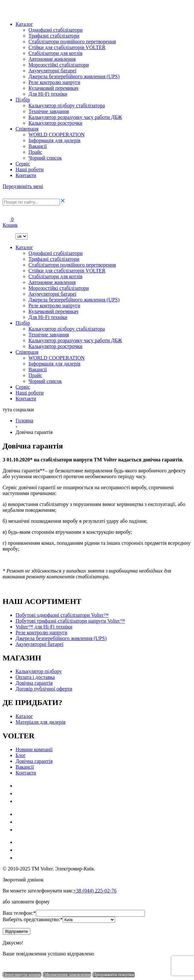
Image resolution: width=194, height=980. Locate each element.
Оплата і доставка (35, 677)
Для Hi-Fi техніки (48, 94)
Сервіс (23, 164)
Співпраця (27, 129)
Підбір (23, 100)
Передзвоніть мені (23, 186)
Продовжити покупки (113, 975)
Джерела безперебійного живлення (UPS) (74, 76)
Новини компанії (34, 749)
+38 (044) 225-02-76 (95, 891)
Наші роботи (30, 169)
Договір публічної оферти (44, 689)
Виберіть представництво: (33, 919)
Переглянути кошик (22, 975)
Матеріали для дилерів (41, 722)
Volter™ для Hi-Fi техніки (44, 627)
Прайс (35, 152)
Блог (21, 755)
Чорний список (45, 158)
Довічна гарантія (34, 683)
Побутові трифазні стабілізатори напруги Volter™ (70, 621)
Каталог (24, 24)
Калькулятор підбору (39, 671)
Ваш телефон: (19, 913)
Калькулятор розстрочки (55, 123)
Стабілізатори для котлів (55, 53)
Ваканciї (38, 146)
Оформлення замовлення (67, 975)
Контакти (26, 175)
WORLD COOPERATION (57, 135)
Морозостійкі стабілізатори (59, 65)
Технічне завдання (49, 111)
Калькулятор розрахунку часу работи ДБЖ (75, 117)
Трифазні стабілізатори (54, 36)
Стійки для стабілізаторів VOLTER (67, 47)
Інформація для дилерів (54, 140)
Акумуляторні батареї (52, 71)
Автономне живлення (52, 59)
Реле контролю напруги (54, 82)
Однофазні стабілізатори (56, 30)
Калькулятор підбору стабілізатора (67, 105)
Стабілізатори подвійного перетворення (72, 42)
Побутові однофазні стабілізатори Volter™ (62, 615)
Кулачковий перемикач (53, 88)
